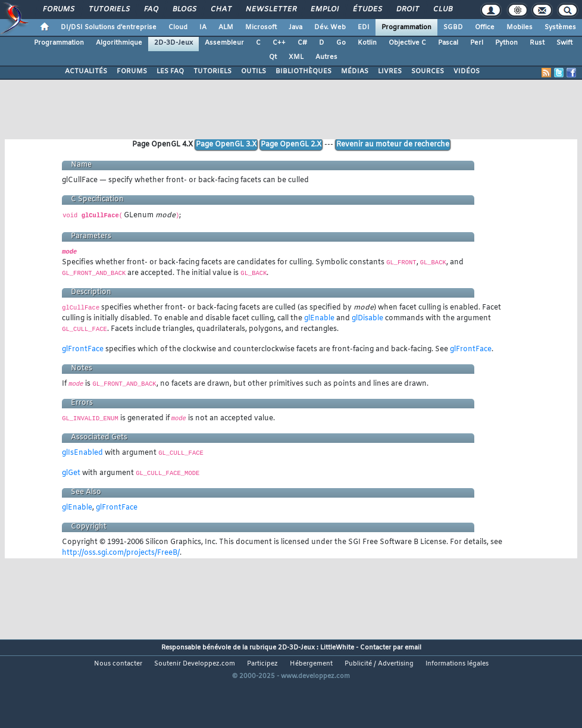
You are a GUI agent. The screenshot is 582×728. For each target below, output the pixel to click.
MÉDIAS (355, 71)
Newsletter (270, 10)
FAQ (151, 10)
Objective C (407, 43)
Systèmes (560, 27)
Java (295, 27)
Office (485, 27)
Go (341, 43)
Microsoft (261, 27)
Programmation (406, 27)
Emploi (324, 10)
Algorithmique (119, 43)
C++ (279, 43)
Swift (564, 43)
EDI (364, 27)
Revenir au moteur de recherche (393, 145)
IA (203, 27)
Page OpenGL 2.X (291, 145)
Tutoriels (109, 10)
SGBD (453, 27)
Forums (58, 10)
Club (442, 10)
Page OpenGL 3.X (226, 145)
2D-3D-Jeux (173, 43)
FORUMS (132, 71)
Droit (407, 10)
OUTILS (254, 71)
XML (296, 57)
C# (302, 43)
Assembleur (224, 43)
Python (506, 43)
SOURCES (428, 71)
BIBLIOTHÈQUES (303, 71)
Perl (477, 43)
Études (367, 10)
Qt (273, 57)
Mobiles (520, 27)
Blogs (184, 10)
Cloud (178, 27)
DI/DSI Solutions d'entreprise (109, 27)
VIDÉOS (467, 71)
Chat (220, 10)
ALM (226, 27)
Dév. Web (330, 27)
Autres (326, 57)
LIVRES (390, 71)
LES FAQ (170, 71)
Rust (537, 43)
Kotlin (367, 43)
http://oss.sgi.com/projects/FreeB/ (121, 553)
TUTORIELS (212, 71)
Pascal (448, 43)
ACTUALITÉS (86, 71)
